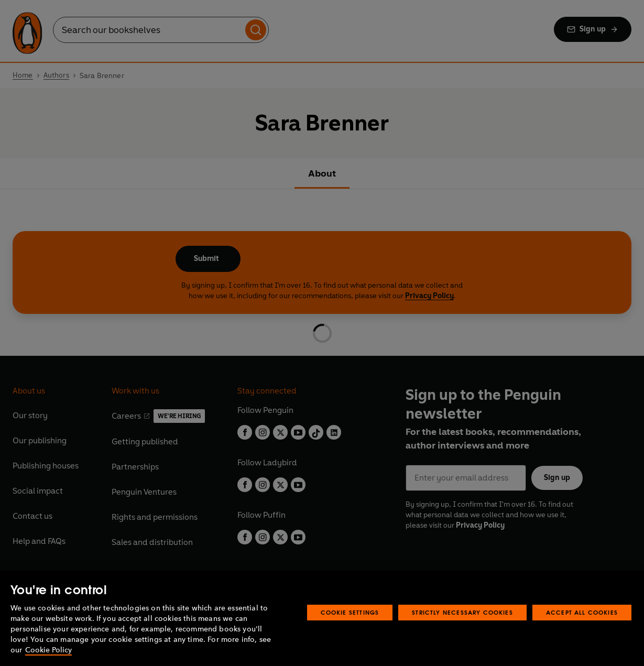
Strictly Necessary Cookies (462, 612)
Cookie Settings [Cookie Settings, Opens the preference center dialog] (350, 612)
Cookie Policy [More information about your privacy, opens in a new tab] (48, 650)
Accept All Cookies (582, 612)
